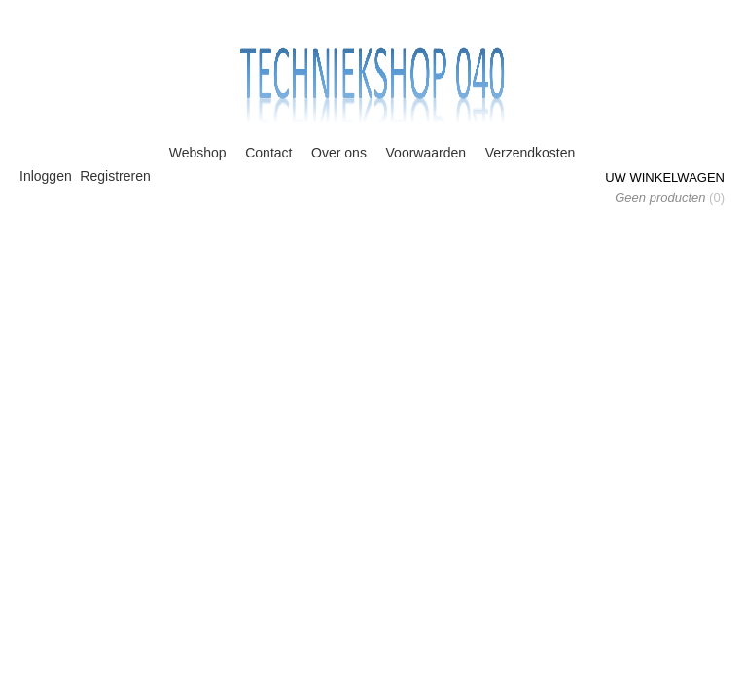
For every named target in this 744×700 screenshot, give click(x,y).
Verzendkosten (531, 153)
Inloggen (46, 176)
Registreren (115, 176)
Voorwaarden (426, 153)
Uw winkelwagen (665, 177)
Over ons (339, 153)
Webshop (198, 153)
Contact (268, 153)
